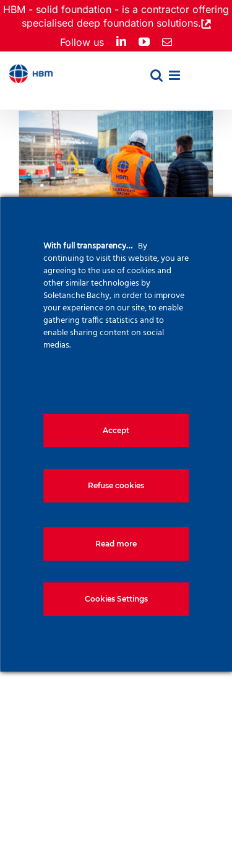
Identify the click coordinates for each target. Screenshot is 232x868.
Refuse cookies (116, 485)
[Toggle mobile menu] (175, 75)
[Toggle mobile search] (157, 75)
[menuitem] (199, 84)
